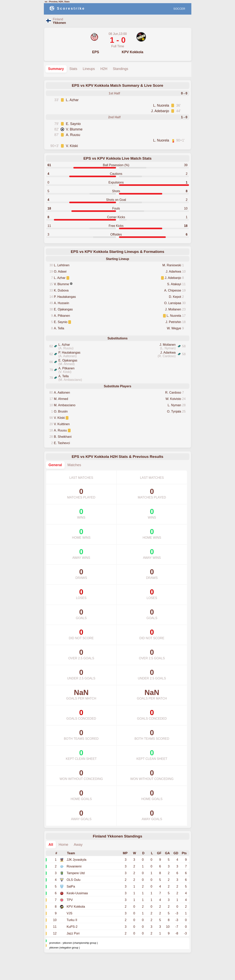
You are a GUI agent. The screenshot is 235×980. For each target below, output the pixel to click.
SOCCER (179, 9)
